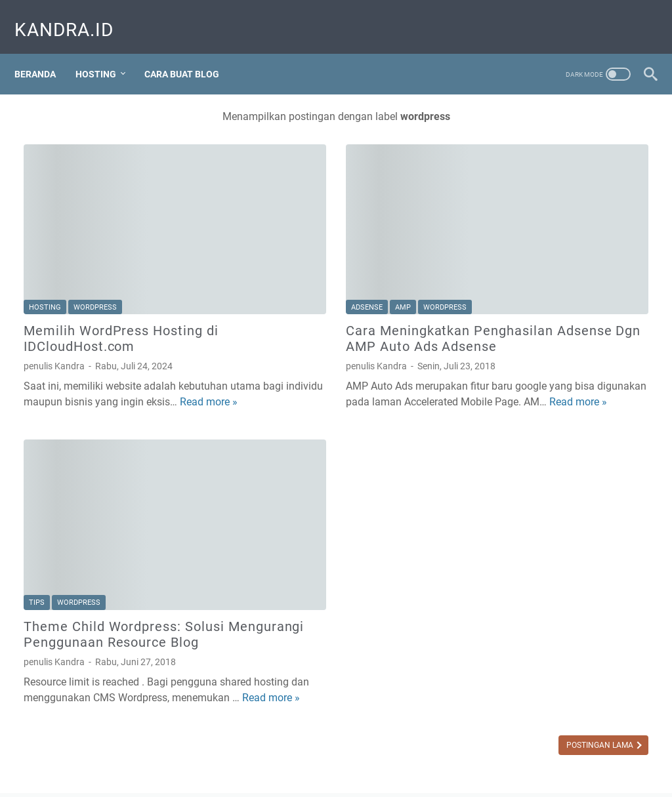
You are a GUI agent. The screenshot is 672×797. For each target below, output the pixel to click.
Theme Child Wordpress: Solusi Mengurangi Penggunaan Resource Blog (111, 559)
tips (37, 520)
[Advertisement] (568, 325)
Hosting (105, 52)
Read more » (167, 346)
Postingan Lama (393, 693)
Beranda (44, 52)
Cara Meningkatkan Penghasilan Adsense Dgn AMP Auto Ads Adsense (325, 275)
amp (299, 236)
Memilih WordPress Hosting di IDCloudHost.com (121, 267)
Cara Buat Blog (191, 52)
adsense (262, 236)
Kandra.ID (73, 15)
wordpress (95, 236)
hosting (45, 236)
